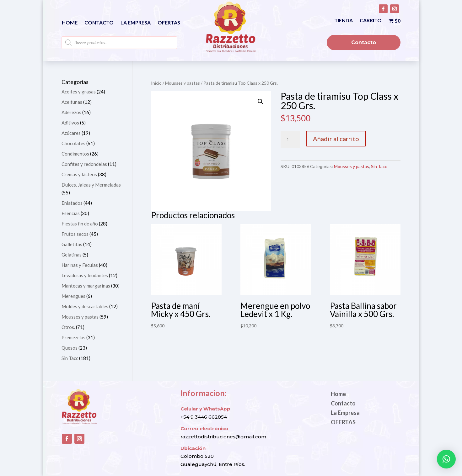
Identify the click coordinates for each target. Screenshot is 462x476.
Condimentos (75, 154)
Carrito (371, 21)
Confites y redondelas (84, 164)
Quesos (70, 348)
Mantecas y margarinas (86, 286)
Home (70, 23)
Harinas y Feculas (80, 265)
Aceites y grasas (79, 92)
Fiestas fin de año (80, 224)
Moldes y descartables (85, 306)
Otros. (68, 327)
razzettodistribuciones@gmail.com (223, 437)
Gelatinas (72, 255)
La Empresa (136, 23)
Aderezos (71, 112)
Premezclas (73, 337)
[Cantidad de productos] (290, 140)
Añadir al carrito (336, 139)
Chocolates (73, 143)
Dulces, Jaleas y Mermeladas (91, 185)
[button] (261, 102)
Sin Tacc (379, 166)
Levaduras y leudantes (85, 275)
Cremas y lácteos (79, 174)
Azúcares (71, 133)
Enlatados (72, 203)
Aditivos (70, 123)
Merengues (73, 296)
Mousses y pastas (183, 83)
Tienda (344, 21)
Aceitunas (72, 102)
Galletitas (72, 244)
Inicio (156, 83)
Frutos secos (75, 234)
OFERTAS (169, 23)
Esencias (71, 213)
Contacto (99, 23)
